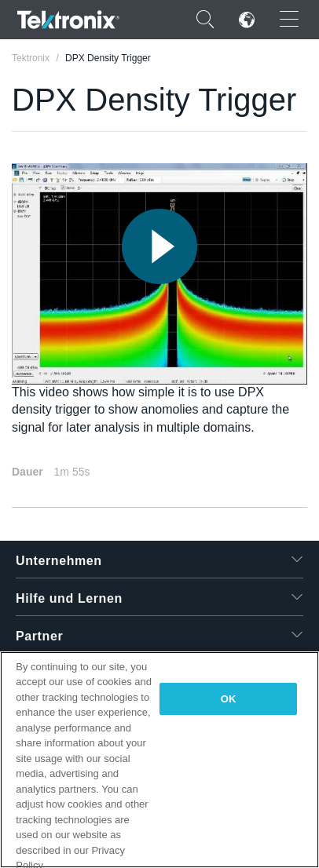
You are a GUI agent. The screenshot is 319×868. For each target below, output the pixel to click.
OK (229, 699)
